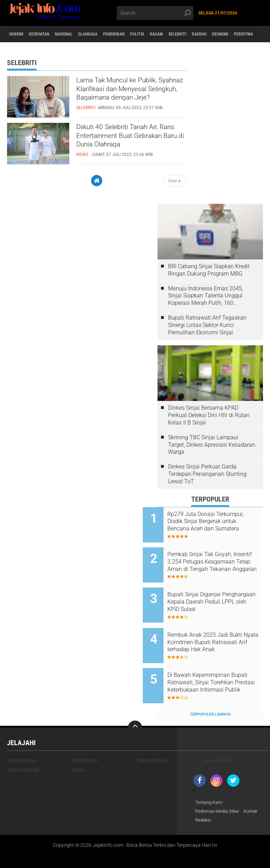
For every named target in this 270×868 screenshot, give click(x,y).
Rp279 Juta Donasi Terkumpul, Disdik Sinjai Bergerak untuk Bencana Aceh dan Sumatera (219, 522)
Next (175, 181)
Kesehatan (48, 34)
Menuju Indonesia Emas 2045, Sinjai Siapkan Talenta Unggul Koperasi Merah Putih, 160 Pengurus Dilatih (205, 296)
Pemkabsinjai (153, 737)
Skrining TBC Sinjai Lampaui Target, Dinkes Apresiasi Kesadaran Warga (212, 445)
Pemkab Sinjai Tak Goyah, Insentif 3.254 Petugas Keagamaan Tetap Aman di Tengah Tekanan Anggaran (216, 557)
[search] (155, 13)
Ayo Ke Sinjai (22, 737)
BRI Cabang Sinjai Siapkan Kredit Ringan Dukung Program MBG (209, 270)
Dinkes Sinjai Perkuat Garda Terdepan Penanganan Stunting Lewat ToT (207, 474)
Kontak (203, 797)
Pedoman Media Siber (219, 788)
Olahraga (109, 34)
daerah (248, 34)
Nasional (79, 34)
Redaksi (224, 797)
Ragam (194, 34)
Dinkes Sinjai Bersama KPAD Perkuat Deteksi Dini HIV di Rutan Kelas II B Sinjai (209, 415)
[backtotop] (135, 704)
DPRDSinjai (85, 737)
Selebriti (221, 34)
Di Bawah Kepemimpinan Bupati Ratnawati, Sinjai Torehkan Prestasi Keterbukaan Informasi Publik (219, 664)
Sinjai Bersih (218, 737)
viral (79, 746)
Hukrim (19, 34)
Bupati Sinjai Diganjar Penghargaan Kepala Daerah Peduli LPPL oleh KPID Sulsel (218, 593)
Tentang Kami (210, 779)
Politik (170, 34)
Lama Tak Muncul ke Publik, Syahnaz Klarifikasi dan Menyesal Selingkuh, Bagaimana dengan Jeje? (128, 94)
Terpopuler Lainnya (210, 691)
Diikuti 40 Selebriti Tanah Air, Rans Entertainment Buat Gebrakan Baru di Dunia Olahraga (125, 141)
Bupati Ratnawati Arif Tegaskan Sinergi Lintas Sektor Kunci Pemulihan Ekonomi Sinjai (207, 325)
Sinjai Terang (23, 746)
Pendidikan (141, 34)
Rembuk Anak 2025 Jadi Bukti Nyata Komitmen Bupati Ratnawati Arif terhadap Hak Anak (220, 628)
